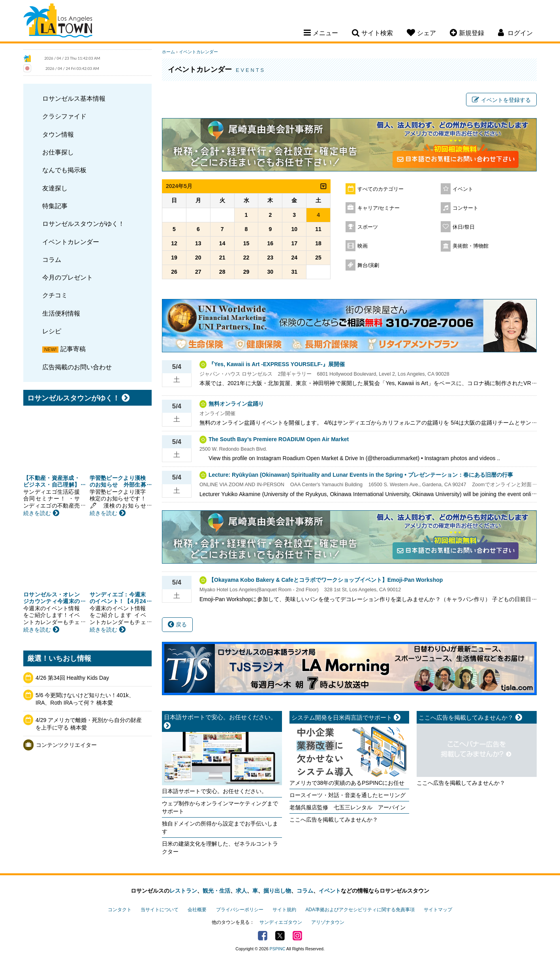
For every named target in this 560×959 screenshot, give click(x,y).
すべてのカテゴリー (381, 189)
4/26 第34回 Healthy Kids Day (72, 678)
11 (318, 229)
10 (294, 229)
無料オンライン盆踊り (236, 404)
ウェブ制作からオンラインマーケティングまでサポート (220, 807)
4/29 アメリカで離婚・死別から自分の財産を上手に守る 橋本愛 (89, 724)
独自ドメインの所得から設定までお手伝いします (220, 827)
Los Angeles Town (58, 22)
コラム (52, 259)
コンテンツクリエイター (66, 745)
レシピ (52, 331)
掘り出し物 (277, 891)
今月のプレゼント (68, 277)
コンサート (465, 208)
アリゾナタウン (328, 922)
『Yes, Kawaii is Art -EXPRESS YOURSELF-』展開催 (277, 364)
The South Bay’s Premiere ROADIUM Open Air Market (279, 439)
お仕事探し (58, 152)
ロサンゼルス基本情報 (74, 98)
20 (198, 258)
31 (294, 272)
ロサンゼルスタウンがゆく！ (83, 224)
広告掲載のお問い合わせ (77, 367)
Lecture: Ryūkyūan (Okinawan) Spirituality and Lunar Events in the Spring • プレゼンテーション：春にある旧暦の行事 (361, 475)
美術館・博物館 (471, 246)
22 (246, 258)
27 (198, 272)
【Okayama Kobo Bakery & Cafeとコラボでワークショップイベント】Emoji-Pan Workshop (326, 580)
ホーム (168, 52)
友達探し (55, 188)
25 (318, 258)
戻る (177, 624)
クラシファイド (64, 116)
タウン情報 (58, 134)
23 (271, 258)
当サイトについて (160, 910)
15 (246, 243)
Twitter (280, 936)
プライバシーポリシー (240, 910)
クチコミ (55, 295)
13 (198, 243)
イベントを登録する (501, 100)
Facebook (263, 936)
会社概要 (197, 910)
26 (174, 272)
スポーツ (368, 227)
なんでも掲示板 (64, 170)
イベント (463, 189)
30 (271, 272)
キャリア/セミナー (379, 208)
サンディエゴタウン (281, 922)
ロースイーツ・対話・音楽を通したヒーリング (348, 795)
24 (294, 258)
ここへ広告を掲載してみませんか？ (334, 820)
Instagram (297, 936)
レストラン (183, 891)
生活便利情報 (61, 313)
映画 (363, 246)
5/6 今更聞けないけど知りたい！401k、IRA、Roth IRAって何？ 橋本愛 (85, 699)
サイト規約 (284, 910)
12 (174, 243)
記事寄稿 (73, 349)
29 (246, 272)
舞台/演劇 (368, 265)
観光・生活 (216, 891)
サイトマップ (438, 910)
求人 (241, 891)
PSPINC (278, 949)
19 (174, 258)
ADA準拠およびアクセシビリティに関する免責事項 (360, 910)
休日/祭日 (464, 227)
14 (222, 243)
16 (271, 243)
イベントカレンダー (71, 242)
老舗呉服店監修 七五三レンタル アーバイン (348, 807)
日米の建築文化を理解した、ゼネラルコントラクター (220, 848)
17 (294, 243)
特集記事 (55, 206)
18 (318, 243)
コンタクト (120, 910)
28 (222, 272)
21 (222, 258)
